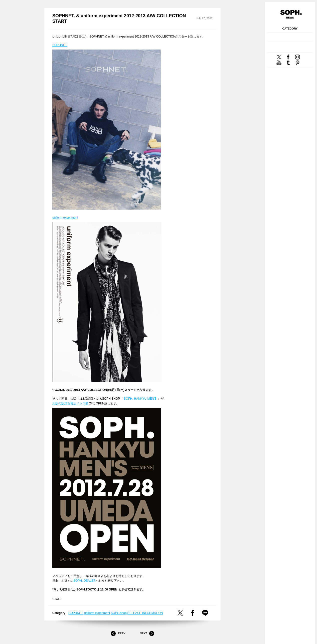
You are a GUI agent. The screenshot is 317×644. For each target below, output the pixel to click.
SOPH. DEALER (85, 581)
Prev (118, 633)
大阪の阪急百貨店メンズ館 (70, 403)
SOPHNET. (60, 45)
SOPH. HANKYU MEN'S (140, 399)
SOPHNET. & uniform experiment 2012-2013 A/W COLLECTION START (119, 19)
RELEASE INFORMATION (145, 613)
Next (147, 633)
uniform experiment (65, 218)
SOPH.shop (119, 613)
